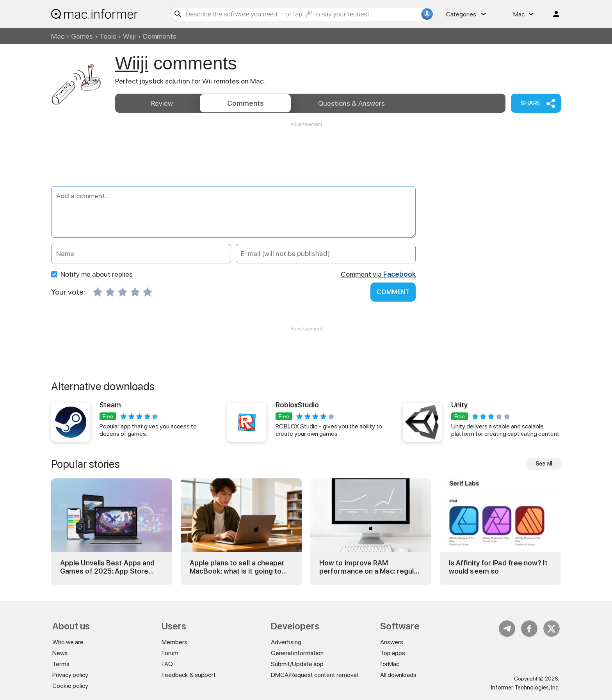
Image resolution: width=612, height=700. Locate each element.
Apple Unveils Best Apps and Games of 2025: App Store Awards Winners (107, 567)
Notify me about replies (92, 274)
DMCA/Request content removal (314, 675)
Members (174, 642)
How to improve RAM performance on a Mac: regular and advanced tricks (370, 567)
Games (82, 36)
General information (297, 653)
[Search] (302, 14)
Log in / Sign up (553, 14)
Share (530, 103)
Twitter (552, 629)
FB (529, 629)
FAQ (167, 664)
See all (544, 464)
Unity (459, 405)
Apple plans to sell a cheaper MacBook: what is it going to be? (237, 567)
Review (162, 103)
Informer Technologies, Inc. (525, 688)
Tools (108, 36)
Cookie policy (70, 686)
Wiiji (129, 36)
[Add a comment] (233, 212)
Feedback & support (189, 675)
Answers (351, 103)
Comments (246, 103)
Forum (170, 653)
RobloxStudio (297, 405)
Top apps (393, 653)
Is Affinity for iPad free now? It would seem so (498, 567)
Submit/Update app (297, 664)
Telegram (507, 629)
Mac (58, 36)
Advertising (286, 642)
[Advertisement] (306, 151)
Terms (61, 664)
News (60, 653)
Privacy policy (70, 675)
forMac (390, 664)
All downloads (398, 675)
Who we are (68, 642)
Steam (110, 405)
